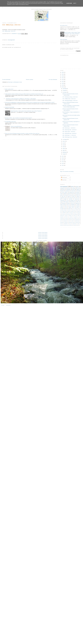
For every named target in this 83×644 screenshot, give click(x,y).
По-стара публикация (53, 79)
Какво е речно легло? (9, 89)
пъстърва (62, 209)
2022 (63, 80)
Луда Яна (64, 196)
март (64, 150)
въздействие (62, 198)
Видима (72, 211)
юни (64, 145)
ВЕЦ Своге (79, 202)
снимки (75, 225)
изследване (77, 206)
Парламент (62, 217)
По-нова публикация (6, 79)
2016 (63, 158)
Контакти (8, 305)
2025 (63, 74)
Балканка (78, 192)
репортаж (62, 225)
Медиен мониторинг (63, 39)
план (66, 207)
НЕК (79, 214)
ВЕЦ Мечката (73, 202)
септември (65, 139)
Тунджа (62, 206)
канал (75, 198)
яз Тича (67, 200)
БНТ (79, 209)
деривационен (77, 220)
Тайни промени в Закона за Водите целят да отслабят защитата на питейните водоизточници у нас (24, 94)
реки (79, 224)
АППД (76, 209)
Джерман (71, 213)
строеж (69, 209)
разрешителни (72, 192)
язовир (74, 188)
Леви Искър (68, 214)
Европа (78, 189)
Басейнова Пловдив (63, 210)
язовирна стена (73, 200)
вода (74, 195)
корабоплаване (77, 221)
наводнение (62, 188)
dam (73, 209)
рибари (65, 199)
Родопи (69, 196)
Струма (78, 205)
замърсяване (65, 221)
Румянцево (73, 205)
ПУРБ (78, 215)
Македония (63, 203)
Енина (75, 213)
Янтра (66, 206)
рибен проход (67, 225)
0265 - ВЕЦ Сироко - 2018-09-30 (69, 132)
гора (69, 206)
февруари (65, 152)
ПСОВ (74, 215)
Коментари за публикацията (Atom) (15, 82)
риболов (71, 225)
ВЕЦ (72, 187)
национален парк (71, 222)
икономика (79, 191)
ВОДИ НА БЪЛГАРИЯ (10, 107)
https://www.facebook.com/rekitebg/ (67, 171)
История (66, 195)
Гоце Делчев (77, 194)
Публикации (64, 177)
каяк (69, 221)
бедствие (62, 191)
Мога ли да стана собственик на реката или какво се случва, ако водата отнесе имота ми (22, 133)
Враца (79, 211)
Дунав (61, 195)
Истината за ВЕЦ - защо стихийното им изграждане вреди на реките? (19, 118)
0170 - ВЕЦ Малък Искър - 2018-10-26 (70, 97)
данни (69, 194)
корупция (62, 222)
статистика (71, 199)
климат (72, 221)
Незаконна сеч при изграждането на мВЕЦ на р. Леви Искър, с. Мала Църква (21, 99)
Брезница (74, 210)
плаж (61, 224)
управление (62, 200)
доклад (71, 198)
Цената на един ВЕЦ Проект (16, 126)
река (66, 209)
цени (78, 225)
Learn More (69, 3)
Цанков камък (71, 218)
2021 (63, 81)
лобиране (66, 222)
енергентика (73, 191)
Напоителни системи (64, 215)
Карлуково (79, 213)
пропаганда (74, 224)
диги (61, 221)
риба (61, 199)
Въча (72, 194)
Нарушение (77, 203)
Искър (63, 189)
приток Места (72, 207)
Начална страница (29, 79)
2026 (63, 72)
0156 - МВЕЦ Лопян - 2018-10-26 (9, 31)
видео (77, 187)
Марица (68, 203)
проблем (69, 188)
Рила (74, 189)
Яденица (69, 189)
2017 (63, 156)
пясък (78, 198)
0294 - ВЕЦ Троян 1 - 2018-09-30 (69, 128)
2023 (63, 78)
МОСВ (72, 214)
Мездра (76, 214)
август (64, 141)
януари (64, 154)
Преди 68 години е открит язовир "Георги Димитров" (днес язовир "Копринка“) (26, 111)
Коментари (64, 180)
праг (70, 224)
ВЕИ (77, 210)
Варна (69, 211)
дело (67, 198)
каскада (62, 207)
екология (79, 188)
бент (79, 218)
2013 (63, 163)
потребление (66, 224)
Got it (75, 3)
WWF (78, 200)
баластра (70, 195)
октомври (65, 92)
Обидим (70, 215)
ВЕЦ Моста (79, 195)
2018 (63, 87)
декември (65, 88)
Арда (61, 202)
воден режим (66, 220)
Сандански (75, 217)
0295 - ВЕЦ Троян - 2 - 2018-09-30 (69, 135)
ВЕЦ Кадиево (66, 202)
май (64, 147)
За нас (3, 305)
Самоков (71, 217)
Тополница (66, 218)
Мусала (73, 203)
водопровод (67, 191)
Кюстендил (63, 214)
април (64, 148)
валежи (61, 220)
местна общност (65, 192)
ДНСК (68, 213)
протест (78, 207)
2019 (63, 85)
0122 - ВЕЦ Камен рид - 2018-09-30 (69, 133)
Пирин (65, 194)
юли (64, 143)
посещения (11, 40)
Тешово (73, 196)
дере (73, 220)
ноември (65, 90)
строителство (77, 199)
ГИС (61, 213)
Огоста (68, 205)
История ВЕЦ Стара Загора (10, 122)
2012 (63, 165)
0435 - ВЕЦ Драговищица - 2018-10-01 (70, 101)
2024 (63, 76)
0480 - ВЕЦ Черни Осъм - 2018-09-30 (70, 137)
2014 (63, 162)
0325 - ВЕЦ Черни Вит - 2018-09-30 (69, 130)
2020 (63, 83)
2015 (63, 160)
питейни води (77, 222)
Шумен (78, 196)
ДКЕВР (64, 213)
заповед (73, 206)
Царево (76, 218)
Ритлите (67, 217)
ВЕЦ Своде (65, 211)
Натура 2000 (63, 205)
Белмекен (69, 210)
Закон (61, 194)
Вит (76, 211)
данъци (70, 220)
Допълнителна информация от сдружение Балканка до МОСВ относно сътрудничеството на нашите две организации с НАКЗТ (30, 102)
